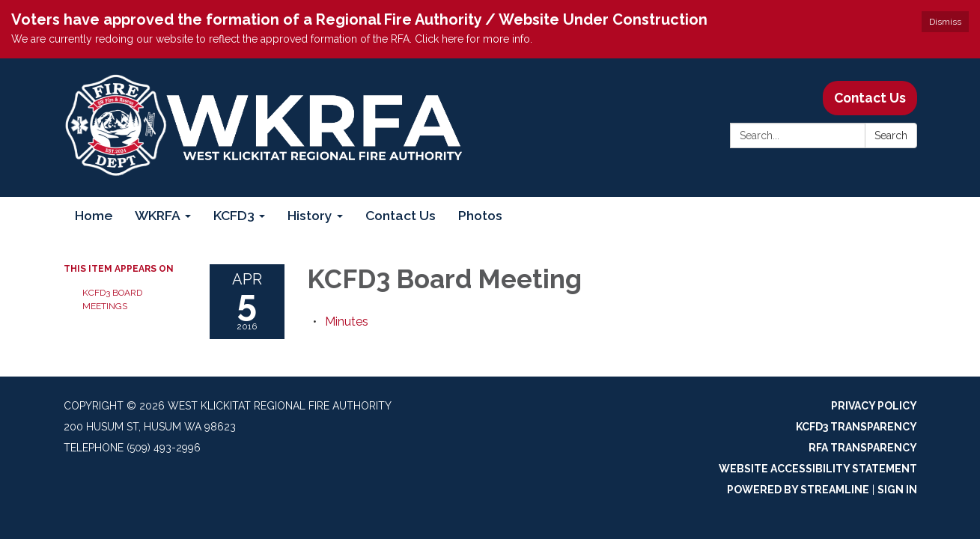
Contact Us (870, 98)
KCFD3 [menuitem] (234, 215)
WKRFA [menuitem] (158, 215)
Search (891, 135)
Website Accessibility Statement (818, 469)
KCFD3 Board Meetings (112, 299)
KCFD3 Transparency (856, 427)
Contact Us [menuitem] (401, 215)
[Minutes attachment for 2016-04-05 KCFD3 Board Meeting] (347, 322)
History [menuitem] (310, 215)
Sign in (897, 490)
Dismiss (945, 22)
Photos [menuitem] (480, 215)
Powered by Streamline (798, 490)
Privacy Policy (874, 406)
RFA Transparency (863, 448)
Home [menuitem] (94, 215)
